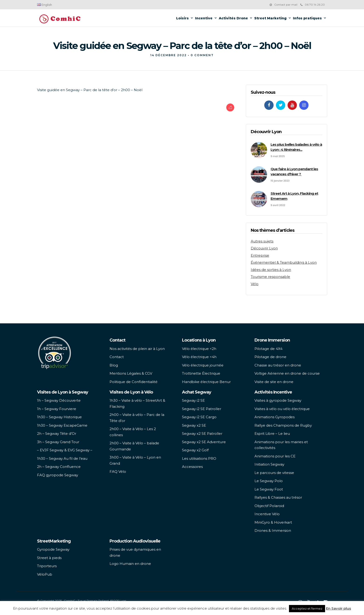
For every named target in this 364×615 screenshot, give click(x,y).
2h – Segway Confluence (59, 467)
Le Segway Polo (269, 481)
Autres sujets (262, 241)
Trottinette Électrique (201, 373)
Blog (114, 365)
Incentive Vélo (267, 514)
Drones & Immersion (273, 530)
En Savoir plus (338, 608)
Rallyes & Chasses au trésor (278, 497)
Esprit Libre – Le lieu (272, 434)
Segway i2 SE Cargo (199, 417)
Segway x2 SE (194, 425)
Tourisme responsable (270, 277)
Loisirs (182, 18)
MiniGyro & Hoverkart (273, 522)
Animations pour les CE (275, 456)
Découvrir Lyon (264, 248)
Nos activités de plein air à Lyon (137, 349)
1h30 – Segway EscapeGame (62, 425)
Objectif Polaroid (269, 506)
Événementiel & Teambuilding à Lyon (284, 262)
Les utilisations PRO (199, 458)
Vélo (255, 284)
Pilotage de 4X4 (268, 349)
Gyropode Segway (53, 549)
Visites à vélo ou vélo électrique (282, 409)
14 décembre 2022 (168, 55)
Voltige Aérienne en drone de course (287, 373)
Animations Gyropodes (275, 417)
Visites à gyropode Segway (278, 400)
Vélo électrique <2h (199, 349)
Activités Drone (233, 18)
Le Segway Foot (269, 489)
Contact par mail (286, 5)
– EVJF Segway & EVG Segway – (65, 450)
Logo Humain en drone (130, 564)
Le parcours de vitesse (274, 473)
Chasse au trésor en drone (278, 365)
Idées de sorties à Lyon (271, 270)
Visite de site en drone (274, 382)
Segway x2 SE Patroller (202, 434)
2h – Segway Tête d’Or (57, 434)
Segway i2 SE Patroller (202, 409)
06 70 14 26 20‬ (313, 5)
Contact (117, 357)
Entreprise (260, 255)
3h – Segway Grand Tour (58, 442)
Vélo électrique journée (203, 365)
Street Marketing (270, 18)
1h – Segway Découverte (59, 400)
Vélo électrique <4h (199, 357)
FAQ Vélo (118, 472)
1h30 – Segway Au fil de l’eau (62, 458)
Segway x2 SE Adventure (204, 442)
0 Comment (202, 55)
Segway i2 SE (193, 400)
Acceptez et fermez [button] (307, 608)
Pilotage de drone (270, 357)
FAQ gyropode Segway (58, 475)
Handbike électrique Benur (206, 382)
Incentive (204, 18)
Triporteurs (47, 566)
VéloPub (45, 574)
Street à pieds (49, 558)
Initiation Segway (269, 464)
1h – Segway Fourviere (57, 409)
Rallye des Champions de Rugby (283, 425)
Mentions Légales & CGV (131, 373)
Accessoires (192, 467)
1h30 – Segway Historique (59, 417)
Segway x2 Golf (195, 450)
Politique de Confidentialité (134, 382)
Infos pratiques (307, 18)
